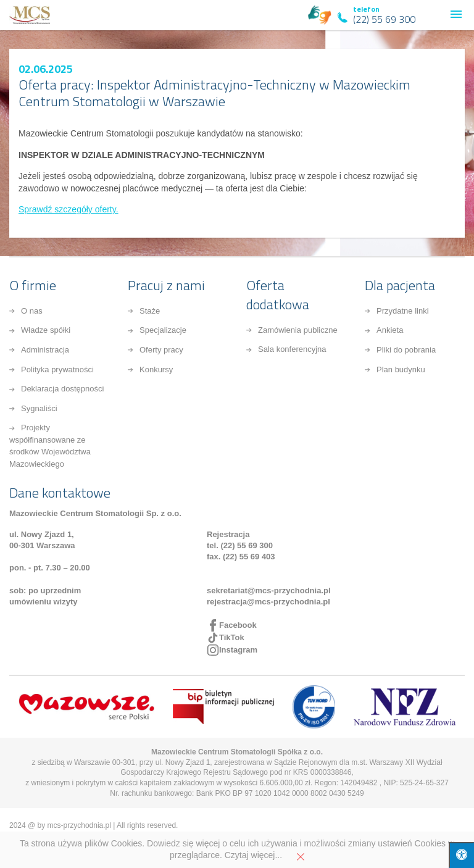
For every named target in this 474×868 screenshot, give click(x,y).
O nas (32, 311)
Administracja (45, 350)
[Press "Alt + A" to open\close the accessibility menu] (461, 855)
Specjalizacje (163, 330)
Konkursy (156, 369)
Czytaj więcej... (253, 855)
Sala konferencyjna (292, 349)
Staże (150, 311)
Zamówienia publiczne (298, 330)
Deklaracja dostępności (62, 389)
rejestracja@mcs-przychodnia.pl (268, 602)
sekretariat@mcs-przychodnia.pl (269, 590)
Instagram (238, 650)
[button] (456, 15)
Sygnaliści (39, 408)
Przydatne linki (403, 311)
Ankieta (390, 330)
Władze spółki (46, 330)
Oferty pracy (161, 350)
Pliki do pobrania (406, 350)
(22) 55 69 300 (384, 19)
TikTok (232, 637)
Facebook (238, 625)
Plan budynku (401, 369)
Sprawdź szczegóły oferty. (69, 209)
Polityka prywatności (57, 369)
